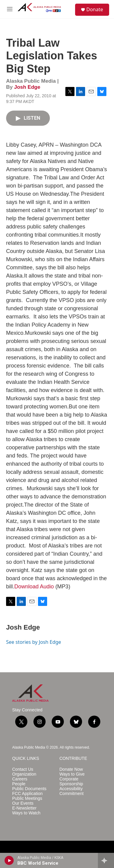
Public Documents (29, 789)
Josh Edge (27, 87)
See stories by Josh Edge (34, 642)
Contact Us (23, 769)
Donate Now (71, 769)
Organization (24, 774)
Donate (95, 9)
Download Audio (34, 587)
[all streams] (106, 860)
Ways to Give (72, 774)
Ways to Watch (26, 813)
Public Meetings (27, 798)
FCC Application (27, 794)
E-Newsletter (24, 808)
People (19, 784)
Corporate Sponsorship (71, 782)
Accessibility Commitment (72, 791)
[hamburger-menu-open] (10, 9)
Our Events (23, 803)
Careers (20, 779)
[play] (9, 860)
